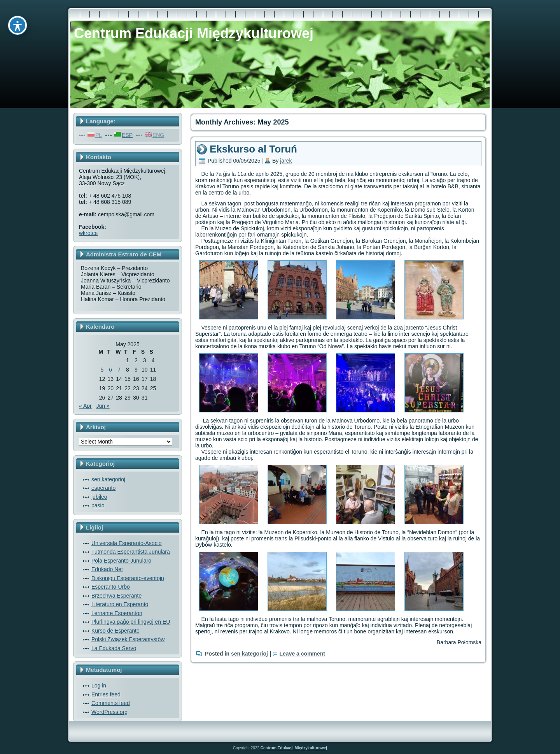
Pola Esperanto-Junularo (121, 561)
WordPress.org (109, 712)
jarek (286, 161)
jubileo (99, 497)
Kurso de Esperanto (115, 631)
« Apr (85, 406)
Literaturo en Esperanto (120, 604)
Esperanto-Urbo (111, 587)
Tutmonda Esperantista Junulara (131, 552)
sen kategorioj (108, 479)
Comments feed (111, 703)
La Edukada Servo (114, 648)
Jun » (103, 406)
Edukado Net (107, 569)
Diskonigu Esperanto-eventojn (128, 578)
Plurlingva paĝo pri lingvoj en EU (131, 622)
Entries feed (106, 694)
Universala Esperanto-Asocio (127, 543)
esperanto (103, 488)
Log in (99, 686)
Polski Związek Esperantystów (128, 639)
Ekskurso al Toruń (253, 149)
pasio (98, 505)
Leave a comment (303, 654)
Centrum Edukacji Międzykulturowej (194, 33)
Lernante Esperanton (117, 613)
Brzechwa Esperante (116, 596)
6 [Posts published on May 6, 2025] (110, 370)
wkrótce (88, 233)
